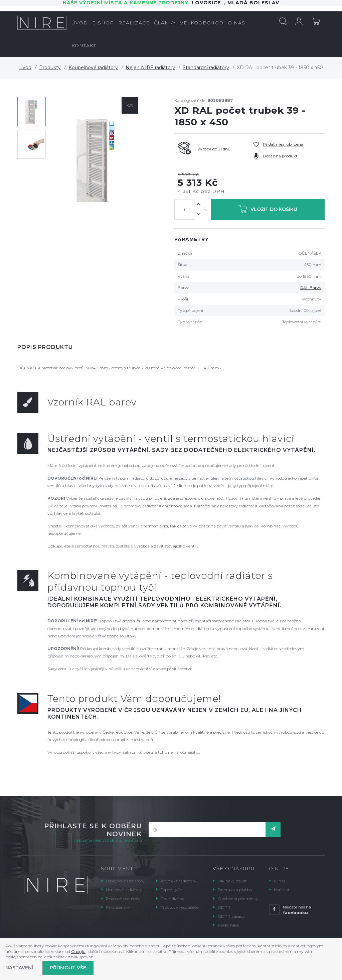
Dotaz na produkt (280, 156)
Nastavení (19, 968)
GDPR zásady (231, 916)
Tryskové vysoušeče (180, 907)
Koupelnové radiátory (93, 68)
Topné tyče (171, 890)
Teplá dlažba (173, 899)
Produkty (50, 68)
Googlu (78, 951)
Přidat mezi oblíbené (283, 144)
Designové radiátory (125, 881)
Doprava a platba (235, 890)
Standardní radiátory (206, 68)
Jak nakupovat (232, 881)
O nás (280, 881)
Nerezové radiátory (124, 890)
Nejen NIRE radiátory (150, 68)
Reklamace (228, 925)
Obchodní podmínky (238, 899)
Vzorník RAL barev (92, 402)
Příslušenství (118, 907)
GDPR (224, 907)
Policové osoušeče (123, 899)
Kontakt (282, 890)
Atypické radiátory (179, 881)
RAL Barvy (311, 288)
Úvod (25, 68)
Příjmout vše (68, 968)
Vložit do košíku (268, 210)
